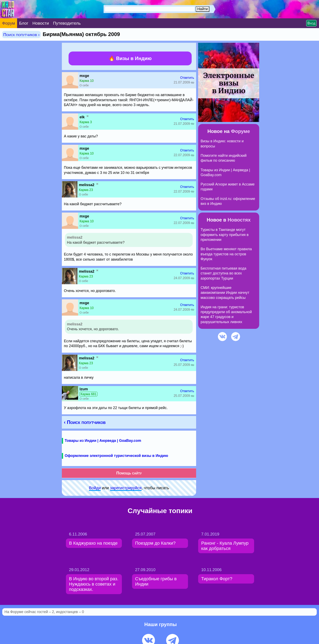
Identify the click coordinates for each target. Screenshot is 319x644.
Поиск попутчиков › (21, 35)
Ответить (187, 78)
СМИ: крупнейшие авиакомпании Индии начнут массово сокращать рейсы (225, 293)
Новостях (239, 220)
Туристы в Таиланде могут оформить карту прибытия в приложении (225, 235)
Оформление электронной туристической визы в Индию (116, 456)
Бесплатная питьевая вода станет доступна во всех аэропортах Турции (223, 273)
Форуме (240, 131)
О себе (84, 85)
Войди (95, 488)
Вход (311, 23)
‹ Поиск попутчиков (85, 422)
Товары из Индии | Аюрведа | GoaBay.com (103, 441)
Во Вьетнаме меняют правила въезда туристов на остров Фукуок (226, 254)
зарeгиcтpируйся (126, 488)
